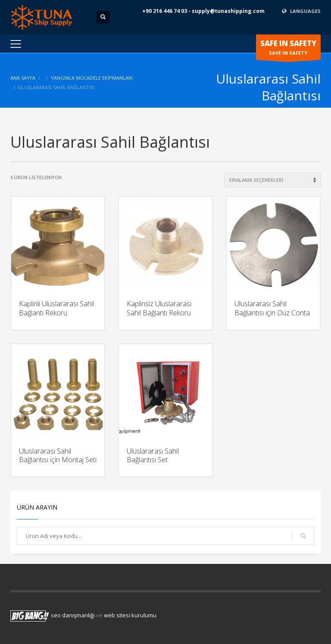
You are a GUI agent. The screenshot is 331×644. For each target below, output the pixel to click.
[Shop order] (272, 180)
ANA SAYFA (23, 78)
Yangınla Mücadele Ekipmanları (92, 78)
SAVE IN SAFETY (288, 49)
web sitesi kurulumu (130, 615)
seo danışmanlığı (73, 615)
